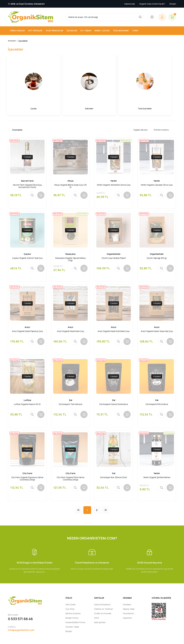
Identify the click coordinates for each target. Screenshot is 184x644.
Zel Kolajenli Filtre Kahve (157, 379)
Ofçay (71, 149)
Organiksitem (114, 224)
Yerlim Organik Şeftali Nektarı (157, 454)
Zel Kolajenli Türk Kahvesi (70, 379)
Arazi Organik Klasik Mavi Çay (70, 303)
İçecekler (25, 41)
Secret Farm (27, 149)
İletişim (173, 4)
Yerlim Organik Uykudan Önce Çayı (157, 153)
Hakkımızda (130, 4)
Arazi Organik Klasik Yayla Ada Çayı (157, 303)
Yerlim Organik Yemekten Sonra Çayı (114, 153)
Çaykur (27, 224)
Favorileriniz (129, 592)
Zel (71, 374)
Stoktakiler (17, 97)
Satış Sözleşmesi (102, 583)
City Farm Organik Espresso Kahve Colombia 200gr (27, 455)
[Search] (105, 17)
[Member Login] (162, 17)
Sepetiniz (127, 596)
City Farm (27, 450)
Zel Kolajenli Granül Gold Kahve (114, 379)
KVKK (97, 596)
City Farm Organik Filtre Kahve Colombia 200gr (71, 455)
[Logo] (30, 17)
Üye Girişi (70, 587)
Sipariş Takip (129, 587)
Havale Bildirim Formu (75, 601)
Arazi (27, 299)
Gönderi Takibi (72, 605)
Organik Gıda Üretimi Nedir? (152, 4)
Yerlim (114, 149)
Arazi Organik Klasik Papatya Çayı (27, 303)
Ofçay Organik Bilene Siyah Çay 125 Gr (70, 154)
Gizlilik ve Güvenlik (103, 592)
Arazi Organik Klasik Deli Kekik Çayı (114, 303)
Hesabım (127, 583)
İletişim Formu (72, 596)
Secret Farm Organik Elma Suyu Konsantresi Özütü (27, 154)
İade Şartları (100, 601)
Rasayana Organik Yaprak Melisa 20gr (70, 229)
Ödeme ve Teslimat (103, 587)
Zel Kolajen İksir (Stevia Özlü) (114, 454)
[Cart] (172, 17)
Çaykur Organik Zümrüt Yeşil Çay (27, 228)
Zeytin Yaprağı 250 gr (157, 228)
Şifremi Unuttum (73, 592)
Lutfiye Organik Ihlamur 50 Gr (27, 379)
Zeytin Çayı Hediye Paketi (114, 228)
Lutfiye (27, 374)
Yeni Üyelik (70, 583)
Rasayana (70, 224)
